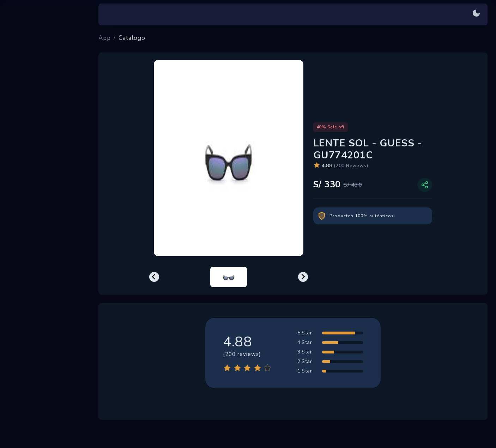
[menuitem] (229, 277)
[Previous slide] (154, 277)
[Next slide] (303, 277)
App (105, 38)
